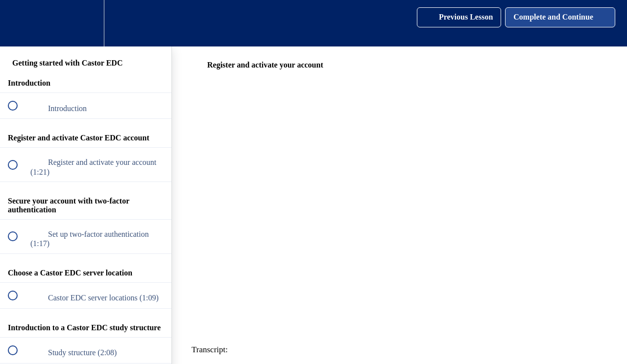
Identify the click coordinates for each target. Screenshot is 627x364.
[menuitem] (86, 23)
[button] (18, 23)
